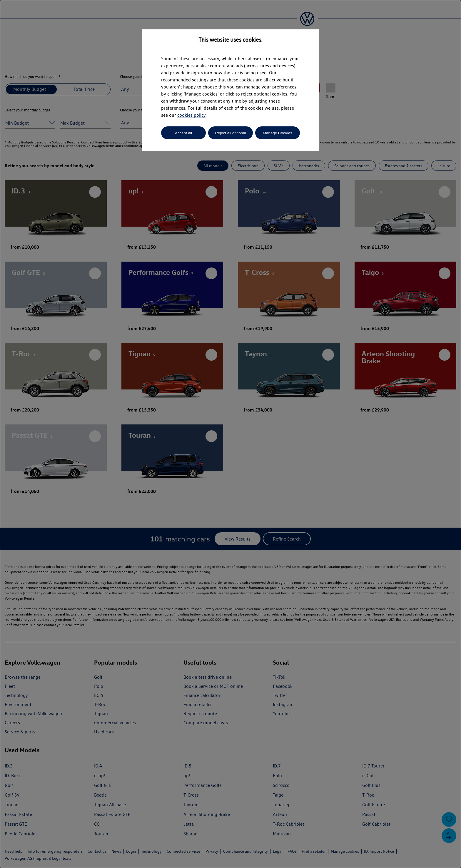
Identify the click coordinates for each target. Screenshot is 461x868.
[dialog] (230, 434)
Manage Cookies (278, 133)
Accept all (183, 133)
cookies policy (191, 115)
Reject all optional (230, 133)
